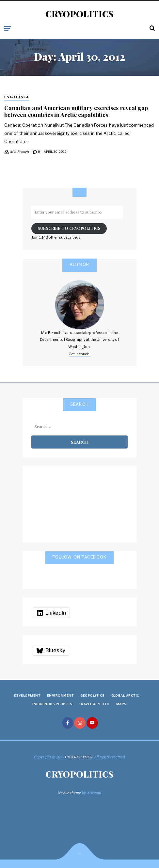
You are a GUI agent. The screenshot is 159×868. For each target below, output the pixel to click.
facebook (68, 723)
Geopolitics (92, 695)
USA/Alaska (16, 97)
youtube (92, 723)
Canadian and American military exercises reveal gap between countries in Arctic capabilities (76, 111)
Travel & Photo (94, 704)
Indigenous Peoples (52, 704)
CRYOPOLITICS (79, 14)
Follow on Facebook (80, 557)
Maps (121, 704)
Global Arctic (125, 695)
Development (27, 695)
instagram (80, 723)
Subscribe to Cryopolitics (69, 228)
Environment (60, 695)
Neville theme (69, 793)
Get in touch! (79, 354)
